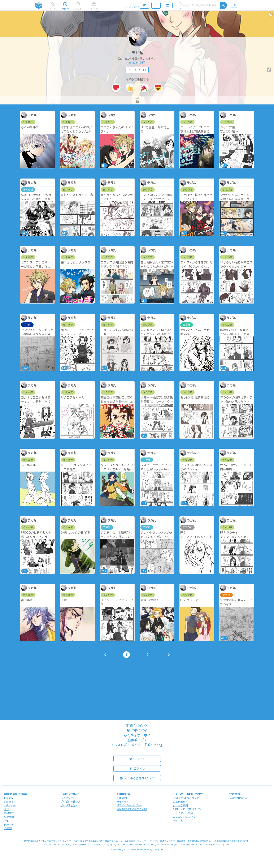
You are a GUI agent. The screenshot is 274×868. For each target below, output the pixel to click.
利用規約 (122, 798)
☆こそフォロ (137, 70)
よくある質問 (180, 805)
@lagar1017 (137, 63)
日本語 (8, 828)
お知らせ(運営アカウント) (188, 798)
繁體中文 (9, 817)
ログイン (137, 759)
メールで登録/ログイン (137, 778)
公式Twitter (180, 802)
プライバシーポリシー (129, 805)
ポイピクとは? (69, 798)
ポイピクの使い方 (70, 802)
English (8, 798)
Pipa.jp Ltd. (158, 850)
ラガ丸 (137, 53)
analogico (145, 850)
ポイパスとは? (69, 805)
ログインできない (183, 813)
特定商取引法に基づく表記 (132, 809)
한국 (7, 809)
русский (9, 824)
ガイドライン (124, 802)
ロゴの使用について (184, 817)
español (9, 802)
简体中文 (9, 813)
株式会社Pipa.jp (238, 798)
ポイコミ (178, 820)
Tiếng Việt (10, 805)
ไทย (6, 821)
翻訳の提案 (20, 794)
